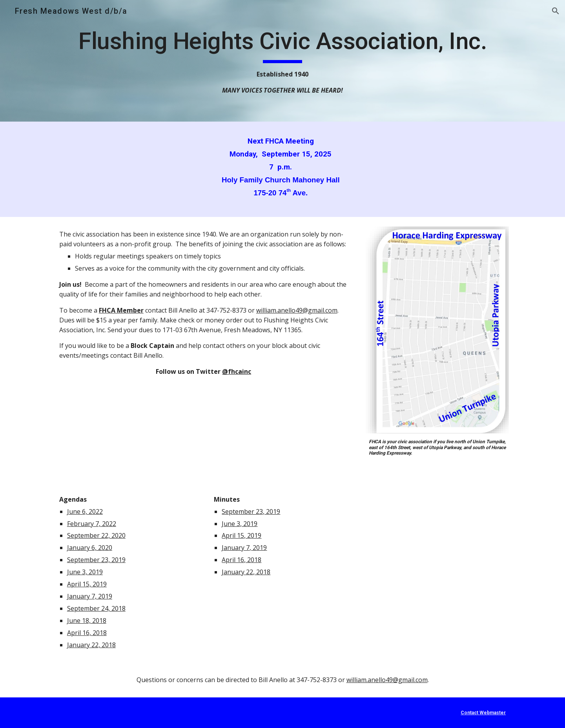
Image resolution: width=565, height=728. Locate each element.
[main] (282, 61)
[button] (556, 11)
